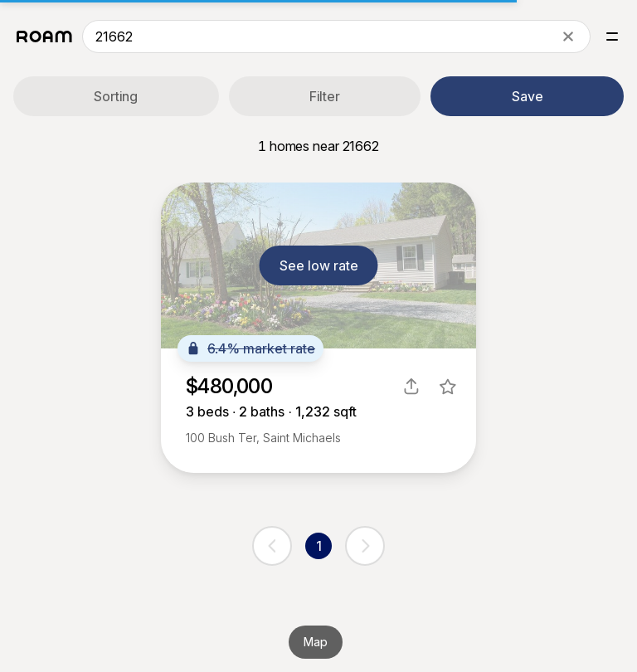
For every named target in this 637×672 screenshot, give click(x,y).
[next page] (365, 546)
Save (528, 96)
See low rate (319, 265)
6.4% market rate (250, 348)
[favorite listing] (448, 387)
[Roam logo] (44, 37)
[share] (411, 387)
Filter (325, 96)
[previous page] (272, 546)
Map (316, 642)
